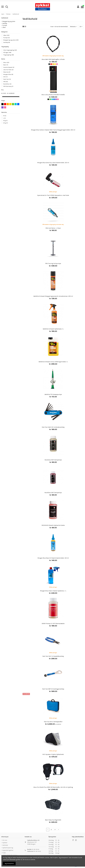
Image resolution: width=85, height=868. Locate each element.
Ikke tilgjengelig (10, 50)
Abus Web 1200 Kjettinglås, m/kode (53, 59)
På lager (7, 52)
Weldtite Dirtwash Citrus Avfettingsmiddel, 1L (53, 362)
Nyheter (5, 843)
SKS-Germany (8, 86)
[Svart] (49, 64)
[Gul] (55, 64)
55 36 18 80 (36, 849)
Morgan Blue (8, 74)
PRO (6, 82)
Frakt (4, 853)
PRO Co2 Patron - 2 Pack (53, 228)
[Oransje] (53, 64)
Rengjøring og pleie (9, 21)
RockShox (7, 84)
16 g (5, 121)
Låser (4, 27)
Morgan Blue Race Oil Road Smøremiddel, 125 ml (53, 558)
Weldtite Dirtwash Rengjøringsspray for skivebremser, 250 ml (53, 296)
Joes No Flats (8, 70)
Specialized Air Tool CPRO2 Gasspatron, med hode (53, 195)
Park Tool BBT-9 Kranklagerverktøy (53, 689)
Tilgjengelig (9, 55)
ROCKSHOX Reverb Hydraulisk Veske (53, 525)
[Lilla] (56, 99)
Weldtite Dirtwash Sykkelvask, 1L (53, 329)
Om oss (5, 840)
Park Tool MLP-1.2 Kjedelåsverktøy (53, 656)
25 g (6, 123)
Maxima (7, 72)
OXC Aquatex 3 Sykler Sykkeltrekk (53, 754)
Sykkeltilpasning (8, 848)
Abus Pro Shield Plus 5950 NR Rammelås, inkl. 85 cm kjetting (53, 787)
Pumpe (5, 25)
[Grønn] (50, 99)
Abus (6, 62)
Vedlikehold (5, 18)
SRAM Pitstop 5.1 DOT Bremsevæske (53, 624)
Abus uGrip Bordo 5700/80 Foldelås (53, 95)
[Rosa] (57, 64)
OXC (5, 77)
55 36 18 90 (37, 851)
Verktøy (5, 23)
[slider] (2, 97)
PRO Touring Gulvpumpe (53, 263)
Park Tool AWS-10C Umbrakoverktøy (53, 427)
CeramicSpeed (9, 67)
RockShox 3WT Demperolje (53, 493)
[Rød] (51, 64)
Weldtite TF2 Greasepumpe (53, 394)
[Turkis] (52, 99)
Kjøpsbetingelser (8, 850)
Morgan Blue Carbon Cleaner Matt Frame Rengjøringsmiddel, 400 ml (53, 130)
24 (81, 27)
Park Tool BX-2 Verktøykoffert (53, 722)
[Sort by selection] (74, 27)
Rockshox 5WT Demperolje (53, 460)
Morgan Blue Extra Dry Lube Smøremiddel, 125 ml (53, 163)
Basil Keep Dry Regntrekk (53, 820)
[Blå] (54, 99)
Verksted (5, 845)
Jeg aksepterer (9, 863)
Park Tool (7, 79)
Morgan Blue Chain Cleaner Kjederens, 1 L (53, 591)
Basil (6, 65)
